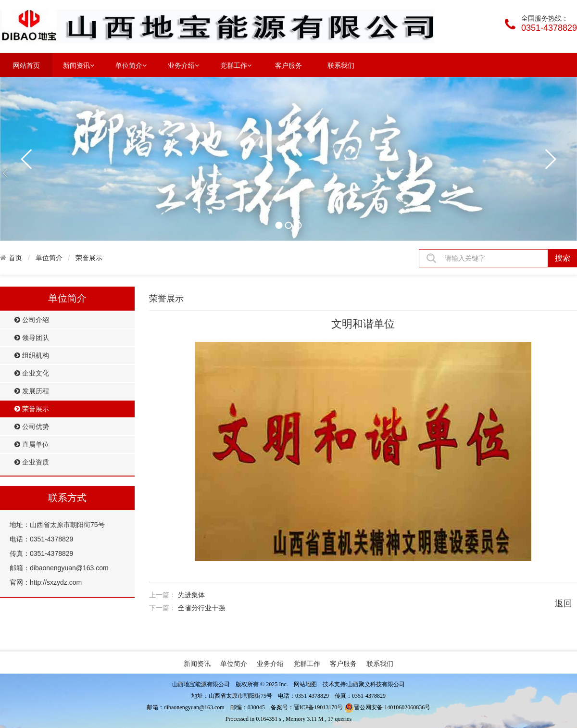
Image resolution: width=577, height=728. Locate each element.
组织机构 (32, 356)
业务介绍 (183, 65)
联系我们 (341, 65)
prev (27, 159)
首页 (15, 258)
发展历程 (32, 391)
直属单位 (32, 445)
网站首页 (26, 65)
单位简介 (131, 65)
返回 (564, 603)
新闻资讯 (79, 65)
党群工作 (236, 65)
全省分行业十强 (201, 608)
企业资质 (32, 462)
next (550, 159)
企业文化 (32, 373)
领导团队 (32, 338)
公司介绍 (32, 320)
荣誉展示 (89, 258)
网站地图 (305, 684)
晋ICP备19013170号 (319, 707)
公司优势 (32, 427)
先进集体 (191, 595)
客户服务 (288, 65)
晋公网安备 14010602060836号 (387, 707)
